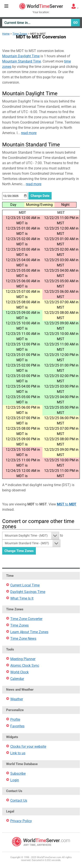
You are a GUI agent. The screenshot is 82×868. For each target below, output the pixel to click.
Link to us (18, 753)
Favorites (17, 726)
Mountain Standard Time (22, 61)
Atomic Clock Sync (25, 666)
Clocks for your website (28, 747)
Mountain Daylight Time (21, 56)
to (67, 504)
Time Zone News (23, 639)
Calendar (17, 679)
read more (29, 133)
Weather (17, 699)
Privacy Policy (21, 821)
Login (15, 780)
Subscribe (18, 774)
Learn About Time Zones (29, 632)
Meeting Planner (23, 659)
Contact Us (19, 801)
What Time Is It (22, 598)
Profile (15, 720)
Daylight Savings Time (28, 592)
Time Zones (20, 34)
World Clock (19, 672)
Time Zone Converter (26, 619)
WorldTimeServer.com (41, 6)
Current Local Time (25, 585)
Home (6, 34)
